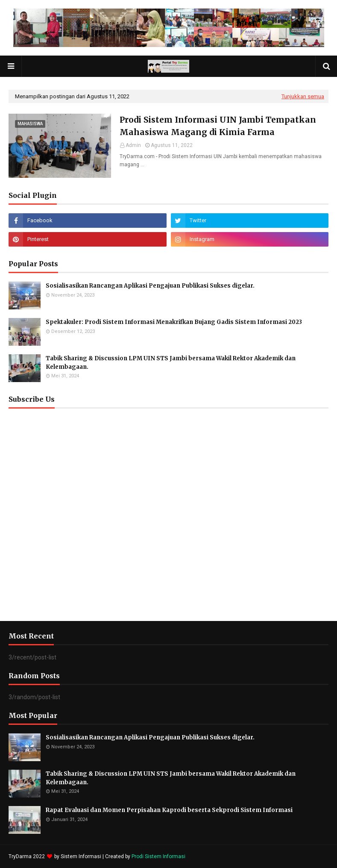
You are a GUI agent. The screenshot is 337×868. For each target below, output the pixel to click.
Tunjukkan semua (303, 96)
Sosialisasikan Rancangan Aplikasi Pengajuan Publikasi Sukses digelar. (150, 286)
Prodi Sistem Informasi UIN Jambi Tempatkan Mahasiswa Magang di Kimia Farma (218, 126)
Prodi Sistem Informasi (158, 856)
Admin (133, 145)
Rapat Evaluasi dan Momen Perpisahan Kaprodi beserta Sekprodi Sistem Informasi (169, 810)
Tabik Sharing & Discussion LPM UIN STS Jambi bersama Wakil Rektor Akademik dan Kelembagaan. (171, 363)
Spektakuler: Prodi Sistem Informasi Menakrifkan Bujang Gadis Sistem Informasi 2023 (174, 322)
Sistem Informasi (81, 856)
